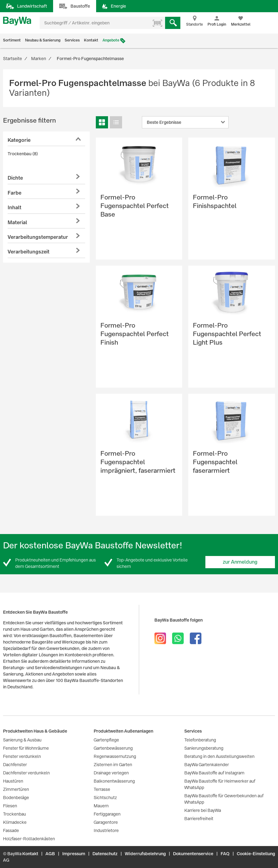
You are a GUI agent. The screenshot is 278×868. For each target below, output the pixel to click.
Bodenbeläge (16, 798)
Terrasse (102, 789)
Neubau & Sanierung (43, 40)
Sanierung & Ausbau (22, 740)
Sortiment (12, 40)
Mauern (101, 806)
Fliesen (10, 806)
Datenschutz (105, 854)
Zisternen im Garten (113, 765)
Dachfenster (15, 765)
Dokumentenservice (193, 854)
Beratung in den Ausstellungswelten (219, 756)
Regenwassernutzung (115, 756)
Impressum (74, 854)
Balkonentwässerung (114, 781)
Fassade (11, 830)
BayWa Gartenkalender (207, 765)
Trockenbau (14, 814)
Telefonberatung (200, 740)
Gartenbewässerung (113, 748)
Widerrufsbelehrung (145, 854)
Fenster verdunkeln (22, 756)
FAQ (225, 854)
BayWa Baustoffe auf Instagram (214, 773)
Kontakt (91, 40)
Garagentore (106, 822)
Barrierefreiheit (199, 819)
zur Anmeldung (240, 562)
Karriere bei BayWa (203, 810)
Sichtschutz (105, 798)
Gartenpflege (106, 740)
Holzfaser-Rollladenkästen (29, 839)
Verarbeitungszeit (29, 252)
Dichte (15, 178)
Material (17, 222)
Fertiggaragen (107, 814)
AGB (50, 854)
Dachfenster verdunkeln (26, 773)
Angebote (111, 40)
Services (72, 40)
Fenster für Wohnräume (26, 748)
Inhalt (14, 208)
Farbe (14, 193)
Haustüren (13, 781)
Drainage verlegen (111, 773)
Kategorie (19, 140)
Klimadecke (15, 822)
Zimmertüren (16, 789)
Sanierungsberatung (204, 748)
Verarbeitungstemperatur (38, 237)
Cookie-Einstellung (256, 854)
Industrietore (106, 830)
